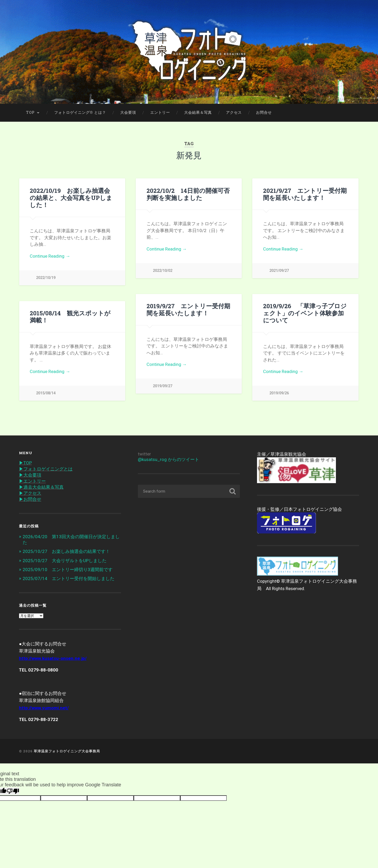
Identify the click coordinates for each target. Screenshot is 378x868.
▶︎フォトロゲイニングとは (46, 469)
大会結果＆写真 (198, 112)
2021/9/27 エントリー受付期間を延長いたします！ (305, 194)
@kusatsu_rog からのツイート (168, 459)
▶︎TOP (25, 463)
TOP (30, 112)
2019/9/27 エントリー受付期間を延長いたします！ (188, 309)
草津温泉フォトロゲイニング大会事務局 (67, 751)
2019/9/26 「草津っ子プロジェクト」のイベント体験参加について (305, 313)
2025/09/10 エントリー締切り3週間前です (68, 570)
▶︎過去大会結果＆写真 (41, 487)
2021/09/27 (279, 271)
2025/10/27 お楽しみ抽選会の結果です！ (66, 551)
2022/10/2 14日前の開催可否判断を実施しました (188, 194)
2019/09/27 (163, 386)
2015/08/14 (46, 393)
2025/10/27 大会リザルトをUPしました (65, 561)
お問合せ (264, 112)
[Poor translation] (13, 791)
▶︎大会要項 (30, 475)
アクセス (234, 112)
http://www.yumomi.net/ (44, 708)
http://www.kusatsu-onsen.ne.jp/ (53, 658)
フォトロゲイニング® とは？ (80, 112)
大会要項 (128, 112)
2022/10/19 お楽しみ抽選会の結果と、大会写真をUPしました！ (71, 198)
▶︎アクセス (30, 493)
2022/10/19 (46, 278)
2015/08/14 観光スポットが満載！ (70, 317)
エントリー (160, 112)
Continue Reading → (50, 256)
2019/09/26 (279, 393)
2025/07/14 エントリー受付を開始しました (69, 578)
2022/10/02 (163, 271)
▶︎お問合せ (30, 499)
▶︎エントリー (32, 481)
